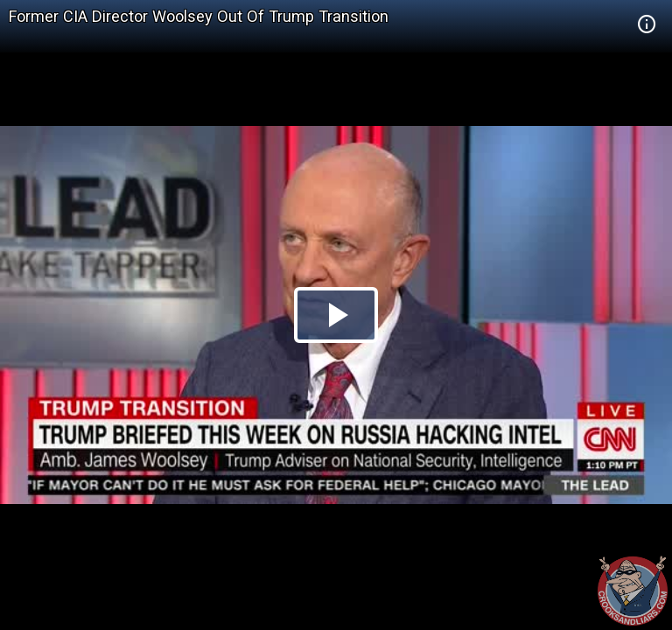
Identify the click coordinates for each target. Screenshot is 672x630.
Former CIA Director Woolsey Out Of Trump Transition (199, 16)
